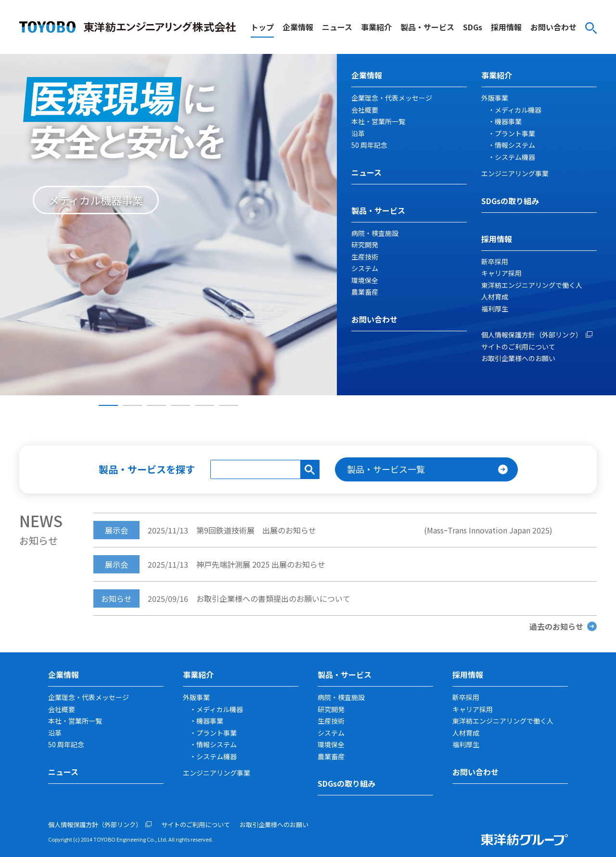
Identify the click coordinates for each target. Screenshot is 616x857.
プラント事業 (515, 133)
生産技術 (365, 257)
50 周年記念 (369, 145)
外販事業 (495, 98)
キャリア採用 (501, 273)
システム (365, 268)
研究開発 (365, 245)
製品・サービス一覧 (386, 469)
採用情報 (506, 27)
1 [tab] (108, 405)
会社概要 (365, 110)
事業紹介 (376, 27)
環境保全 (365, 280)
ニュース (337, 27)
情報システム (515, 145)
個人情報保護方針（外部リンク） (532, 335)
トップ (262, 27)
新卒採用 (495, 261)
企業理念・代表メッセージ (392, 98)
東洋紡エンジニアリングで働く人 (532, 285)
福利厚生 (495, 309)
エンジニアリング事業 (515, 173)
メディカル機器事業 (96, 200)
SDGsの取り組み (510, 201)
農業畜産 (365, 292)
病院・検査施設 (375, 233)
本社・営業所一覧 (378, 121)
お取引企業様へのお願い (518, 358)
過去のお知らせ (556, 626)
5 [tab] (205, 405)
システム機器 (515, 157)
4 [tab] (180, 405)
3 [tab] (156, 405)
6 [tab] (229, 405)
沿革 (358, 133)
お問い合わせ (553, 27)
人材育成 (495, 297)
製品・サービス (427, 27)
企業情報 (298, 27)
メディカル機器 (518, 110)
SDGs (473, 27)
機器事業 (508, 121)
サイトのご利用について (518, 347)
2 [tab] (132, 405)
